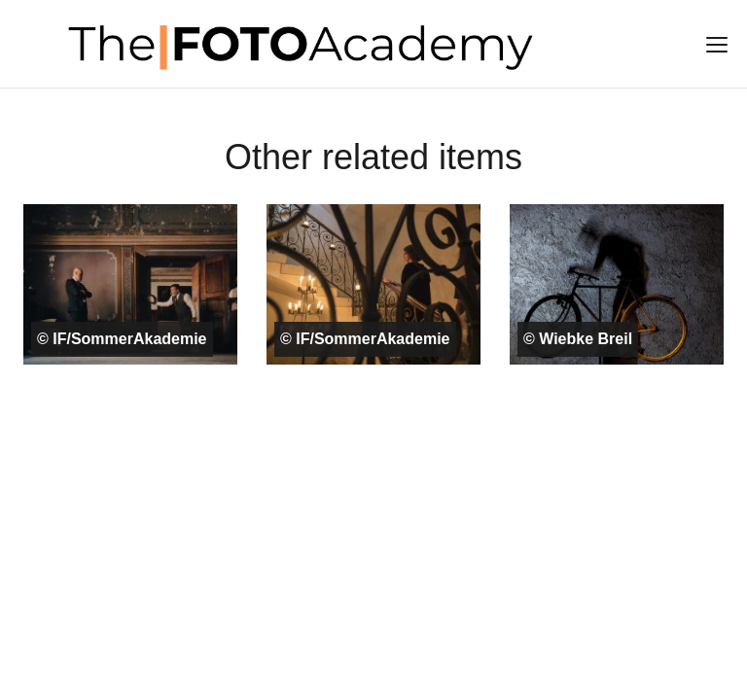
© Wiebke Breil (578, 339)
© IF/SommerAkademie (122, 339)
